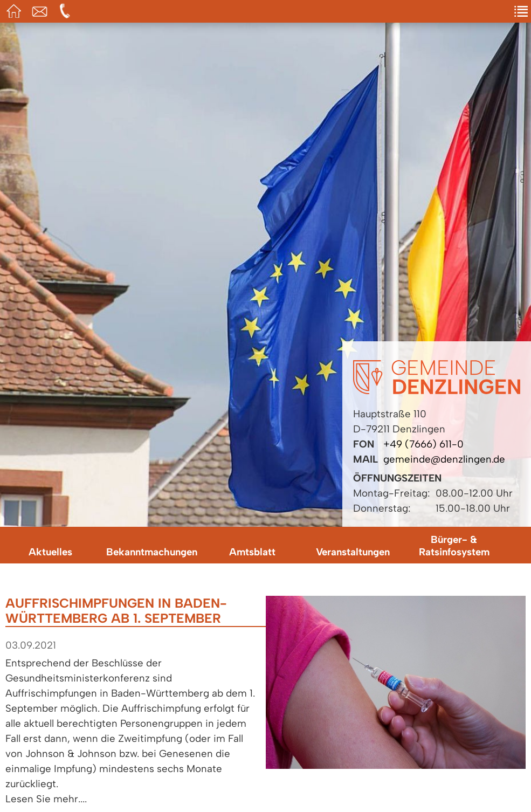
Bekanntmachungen (152, 552)
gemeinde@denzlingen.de (444, 459)
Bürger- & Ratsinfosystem (454, 546)
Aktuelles (50, 552)
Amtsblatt (252, 552)
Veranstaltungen (353, 552)
